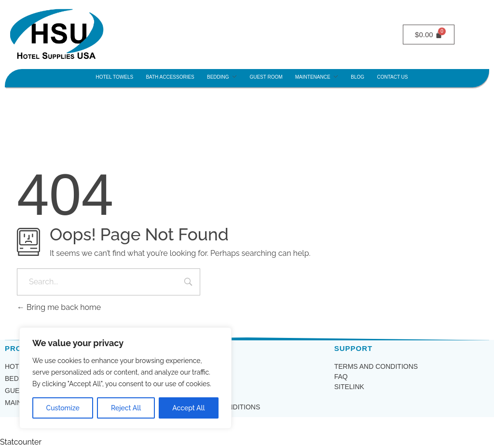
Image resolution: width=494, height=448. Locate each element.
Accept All (188, 408)
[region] (125, 378)
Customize (63, 408)
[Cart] (429, 35)
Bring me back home (59, 307)
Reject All (126, 408)
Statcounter (21, 442)
